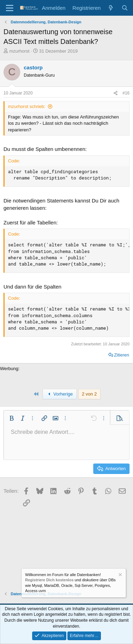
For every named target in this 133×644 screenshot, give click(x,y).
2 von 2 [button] (90, 394)
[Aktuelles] (111, 8)
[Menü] (10, 8)
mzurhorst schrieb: (27, 106)
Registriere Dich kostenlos (49, 580)
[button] (12, 418)
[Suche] (125, 8)
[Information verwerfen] (120, 576)
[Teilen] (116, 93)
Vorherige (60, 394)
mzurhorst (20, 51)
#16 (126, 93)
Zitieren (122, 355)
